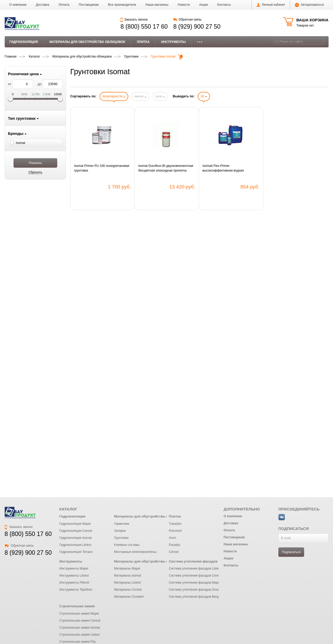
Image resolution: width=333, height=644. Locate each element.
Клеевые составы (127, 545)
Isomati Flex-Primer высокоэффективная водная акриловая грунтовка (223, 168)
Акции (204, 5)
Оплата (64, 5)
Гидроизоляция (24, 42)
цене (160, 96)
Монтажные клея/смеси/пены (135, 552)
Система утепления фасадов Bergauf (196, 597)
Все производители (122, 5)
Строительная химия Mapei (79, 614)
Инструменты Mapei (74, 569)
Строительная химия (77, 606)
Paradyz (175, 545)
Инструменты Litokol (74, 576)
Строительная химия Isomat (80, 628)
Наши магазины (157, 5)
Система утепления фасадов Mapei (195, 583)
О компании (18, 5)
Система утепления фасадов (193, 561)
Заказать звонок (134, 20)
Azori (172, 538)
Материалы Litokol (127, 583)
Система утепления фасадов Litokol (195, 569)
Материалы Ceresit (128, 590)
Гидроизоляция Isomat (75, 538)
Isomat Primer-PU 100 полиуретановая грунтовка (102, 168)
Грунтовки (121, 538)
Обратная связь (187, 20)
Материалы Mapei (127, 569)
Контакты (224, 5)
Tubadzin (175, 524)
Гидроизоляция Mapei (75, 524)
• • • (200, 42)
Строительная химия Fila (77, 642)
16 (204, 96)
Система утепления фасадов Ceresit (195, 576)
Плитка (143, 42)
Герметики (121, 524)
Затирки (120, 531)
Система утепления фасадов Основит (197, 590)
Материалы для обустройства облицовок (87, 42)
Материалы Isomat (127, 576)
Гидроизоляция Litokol (75, 545)
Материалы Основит (129, 597)
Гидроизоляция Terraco (76, 552)
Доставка (43, 5)
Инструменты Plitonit (74, 583)
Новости (184, 5)
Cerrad (174, 552)
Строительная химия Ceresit (80, 621)
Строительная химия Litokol (79, 635)
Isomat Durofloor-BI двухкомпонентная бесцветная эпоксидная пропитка (166, 168)
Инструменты (173, 42)
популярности (114, 96)
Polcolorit (175, 531)
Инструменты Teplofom (76, 590)
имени (140, 96)
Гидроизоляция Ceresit (76, 531)
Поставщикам (89, 5)
